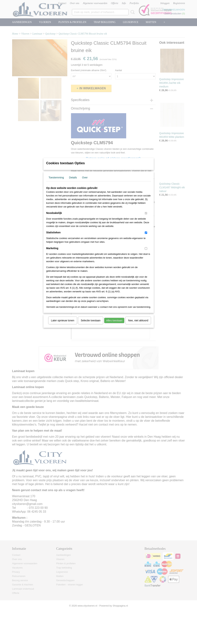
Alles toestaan (114, 325)
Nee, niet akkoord (138, 325)
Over (85, 182)
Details (73, 182)
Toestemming (56, 182)
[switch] (146, 218)
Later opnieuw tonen (63, 325)
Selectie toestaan (91, 325)
